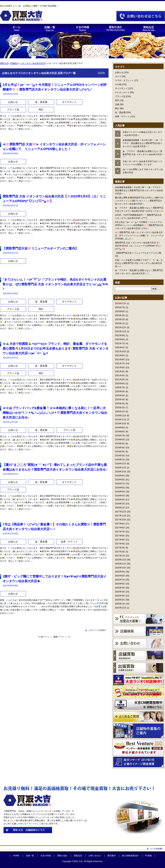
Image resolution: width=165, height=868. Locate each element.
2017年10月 (121, 520)
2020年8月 (120, 384)
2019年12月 (121, 416)
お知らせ (119, 72)
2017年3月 (120, 548)
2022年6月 (120, 347)
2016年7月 (120, 580)
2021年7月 (120, 363)
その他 (118, 84)
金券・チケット (122, 116)
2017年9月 (120, 524)
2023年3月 (120, 315)
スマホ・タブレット (124, 80)
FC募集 (148, 856)
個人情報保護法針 (130, 856)
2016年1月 (120, 604)
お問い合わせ (95, 856)
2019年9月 (120, 428)
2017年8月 (120, 528)
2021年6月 (120, 367)
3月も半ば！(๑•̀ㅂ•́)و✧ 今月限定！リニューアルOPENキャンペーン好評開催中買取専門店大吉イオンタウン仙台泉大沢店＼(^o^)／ (139, 225)
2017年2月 (120, 552)
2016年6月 (120, 584)
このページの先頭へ (97, 630)
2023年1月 (120, 323)
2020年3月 (120, 404)
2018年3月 (120, 500)
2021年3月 (120, 380)
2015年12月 (121, 608)
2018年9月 (120, 476)
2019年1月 (120, 460)
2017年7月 (120, 532)
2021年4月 (120, 376)
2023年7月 (120, 307)
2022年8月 (120, 339)
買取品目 (78, 856)
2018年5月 (120, 492)
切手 (117, 100)
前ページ (45, 637)
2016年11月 (121, 564)
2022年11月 (121, 331)
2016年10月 (121, 568)
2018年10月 (121, 472)
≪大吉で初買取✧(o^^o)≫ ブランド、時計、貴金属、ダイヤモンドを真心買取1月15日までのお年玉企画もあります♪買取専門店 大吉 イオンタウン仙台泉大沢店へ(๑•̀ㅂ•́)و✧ (56, 349)
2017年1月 (120, 556)
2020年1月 (120, 412)
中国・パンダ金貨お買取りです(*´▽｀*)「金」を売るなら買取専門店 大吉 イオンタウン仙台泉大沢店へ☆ (139, 263)
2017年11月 (121, 516)
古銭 (117, 104)
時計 (117, 108)
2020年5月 (120, 396)
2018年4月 (120, 496)
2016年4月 (120, 592)
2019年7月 (120, 436)
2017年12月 (121, 512)
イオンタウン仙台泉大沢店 (33, 63)
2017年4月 (120, 544)
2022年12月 (121, 327)
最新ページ (59, 637)
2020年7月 (120, 388)
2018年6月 (120, 488)
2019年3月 (120, 452)
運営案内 (112, 856)
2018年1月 (120, 508)
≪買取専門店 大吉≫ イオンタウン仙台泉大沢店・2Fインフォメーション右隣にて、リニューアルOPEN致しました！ (139, 236)
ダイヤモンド (121, 88)
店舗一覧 (30, 856)
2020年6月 (120, 392)
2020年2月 (120, 408)
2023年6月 (120, 311)
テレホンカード (122, 92)
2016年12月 (121, 560)
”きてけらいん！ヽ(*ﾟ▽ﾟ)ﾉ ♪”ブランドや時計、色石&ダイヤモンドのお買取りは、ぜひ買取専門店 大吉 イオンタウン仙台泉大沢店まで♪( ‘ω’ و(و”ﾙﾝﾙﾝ (55, 284)
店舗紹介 (14, 63)
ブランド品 (120, 96)
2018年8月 (120, 480)
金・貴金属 (120, 112)
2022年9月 (120, 335)
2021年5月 (120, 372)
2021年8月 (120, 359)
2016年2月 (120, 600)
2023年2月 (120, 319)
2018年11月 (121, 468)
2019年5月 (120, 444)
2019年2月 (120, 456)
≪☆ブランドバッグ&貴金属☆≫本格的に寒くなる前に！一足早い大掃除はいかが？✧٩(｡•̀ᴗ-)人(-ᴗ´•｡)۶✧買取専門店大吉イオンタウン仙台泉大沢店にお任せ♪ (55, 413)
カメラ (118, 76)
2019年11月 (121, 420)
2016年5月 (120, 588)
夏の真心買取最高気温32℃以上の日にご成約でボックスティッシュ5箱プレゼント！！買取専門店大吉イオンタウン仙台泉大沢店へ (139, 201)
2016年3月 (120, 596)
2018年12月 (121, 464)
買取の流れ (62, 856)
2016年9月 (120, 572)
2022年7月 (120, 343)
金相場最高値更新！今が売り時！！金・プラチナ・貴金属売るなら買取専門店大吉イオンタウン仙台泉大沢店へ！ (139, 190)
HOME (16, 856)
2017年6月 (120, 536)
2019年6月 (120, 440)
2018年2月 (120, 504)
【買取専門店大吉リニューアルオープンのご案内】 (40, 248)
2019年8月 (120, 432)
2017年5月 (120, 540)
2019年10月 (121, 424)
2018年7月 (120, 484)
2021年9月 (120, 355)
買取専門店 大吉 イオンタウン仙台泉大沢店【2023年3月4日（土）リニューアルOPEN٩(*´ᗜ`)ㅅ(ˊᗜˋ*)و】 (138, 246)
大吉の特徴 (46, 856)
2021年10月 (121, 351)
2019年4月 (120, 448)
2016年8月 (120, 576)
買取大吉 (4, 63)
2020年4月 (120, 400)
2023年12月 (121, 303)
